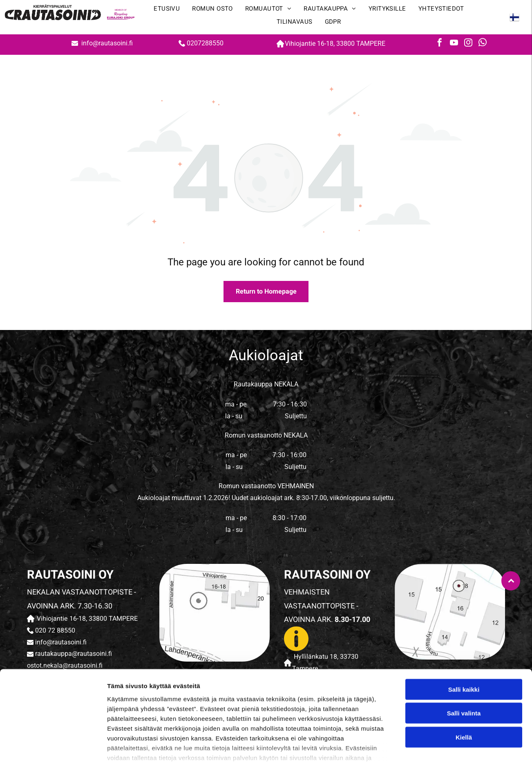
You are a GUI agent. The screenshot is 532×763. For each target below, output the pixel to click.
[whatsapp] (483, 44)
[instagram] (468, 44)
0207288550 (205, 43)
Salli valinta (464, 661)
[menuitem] (167, 11)
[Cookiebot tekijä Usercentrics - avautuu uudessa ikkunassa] (53, 747)
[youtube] (454, 44)
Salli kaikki (464, 636)
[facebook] (440, 44)
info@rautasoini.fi (108, 43)
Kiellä (464, 684)
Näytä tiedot (437, 747)
